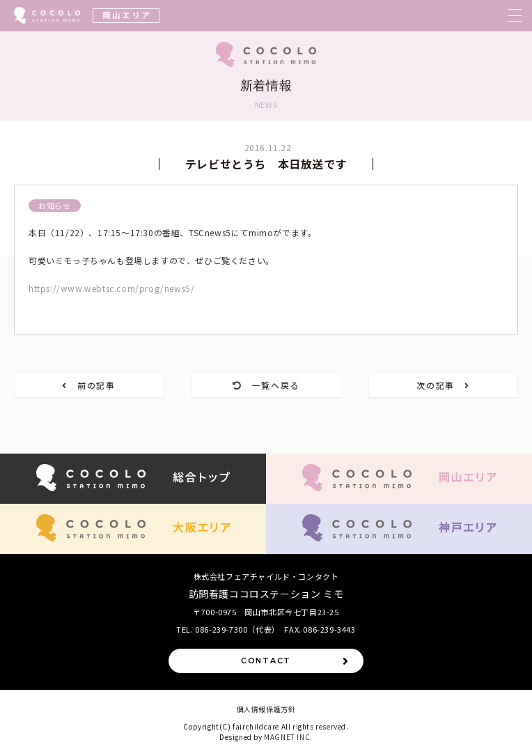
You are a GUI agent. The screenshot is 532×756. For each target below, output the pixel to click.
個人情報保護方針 (266, 709)
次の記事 (443, 385)
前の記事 (89, 385)
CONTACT (295, 661)
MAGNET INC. (288, 737)
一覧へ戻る (266, 385)
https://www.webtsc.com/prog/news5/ (111, 288)
